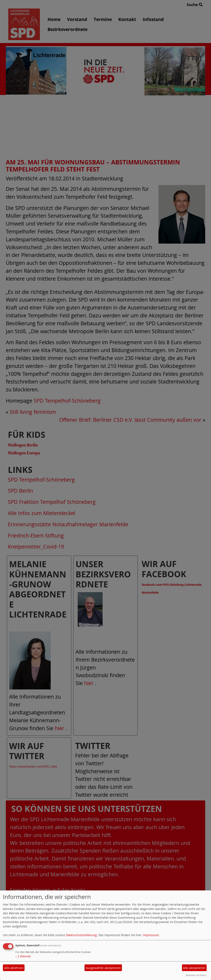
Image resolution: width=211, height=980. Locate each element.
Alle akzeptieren (194, 968)
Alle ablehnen (14, 968)
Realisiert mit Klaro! (196, 975)
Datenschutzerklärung (81, 935)
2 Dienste (23, 956)
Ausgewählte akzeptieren (103, 968)
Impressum (151, 935)
